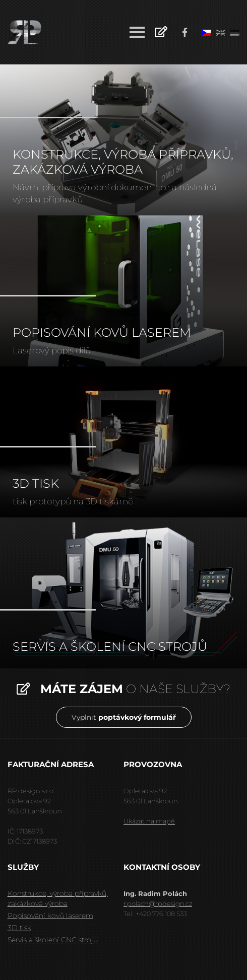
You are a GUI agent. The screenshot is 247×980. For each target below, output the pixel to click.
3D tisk (19, 928)
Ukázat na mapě (149, 821)
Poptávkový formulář (161, 31)
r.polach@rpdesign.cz (158, 903)
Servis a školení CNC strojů (53, 940)
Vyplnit (124, 717)
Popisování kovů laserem (50, 916)
